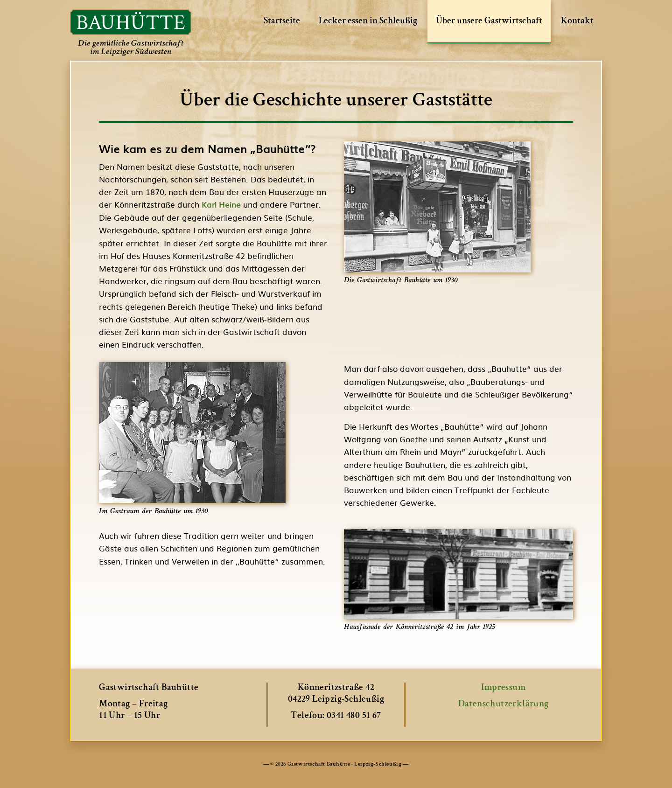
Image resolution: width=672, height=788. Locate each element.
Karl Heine (221, 204)
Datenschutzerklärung (504, 704)
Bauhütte (131, 33)
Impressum (503, 688)
